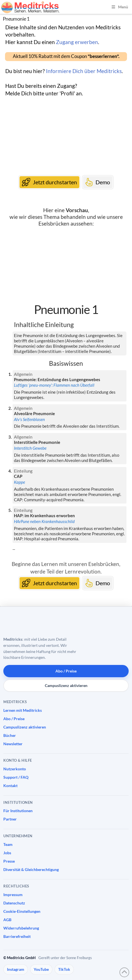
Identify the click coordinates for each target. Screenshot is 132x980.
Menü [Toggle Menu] (119, 7)
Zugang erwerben (77, 42)
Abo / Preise (66, 671)
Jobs (7, 853)
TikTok (64, 969)
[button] (66, 57)
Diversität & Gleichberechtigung (31, 869)
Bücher (10, 735)
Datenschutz (14, 903)
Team (8, 844)
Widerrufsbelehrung (21, 928)
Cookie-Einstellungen (22, 911)
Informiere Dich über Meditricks (84, 71)
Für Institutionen (18, 811)
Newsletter (13, 744)
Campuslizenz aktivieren (66, 685)
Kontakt (10, 786)
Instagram (16, 969)
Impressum (13, 895)
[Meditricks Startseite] (34, 623)
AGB (7, 920)
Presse (9, 861)
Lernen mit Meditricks (23, 710)
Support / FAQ (16, 777)
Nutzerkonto (15, 769)
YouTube (41, 969)
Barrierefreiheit (17, 936)
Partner (10, 819)
